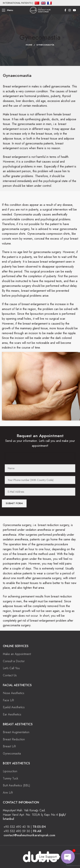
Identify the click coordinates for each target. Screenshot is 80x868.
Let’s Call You (11, 668)
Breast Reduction (14, 739)
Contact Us (10, 675)
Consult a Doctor (14, 661)
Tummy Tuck (11, 778)
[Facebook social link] (65, 10)
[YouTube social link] (75, 10)
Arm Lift (8, 793)
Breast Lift (9, 746)
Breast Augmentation (16, 732)
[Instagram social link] (70, 10)
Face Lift (8, 700)
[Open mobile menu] (7, 10)
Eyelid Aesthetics (14, 707)
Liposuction (10, 771)
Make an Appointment (17, 654)
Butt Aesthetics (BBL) (16, 785)
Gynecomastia (12, 753)
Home (29, 45)
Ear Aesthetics (12, 714)
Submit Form (14, 503)
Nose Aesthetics (14, 693)
